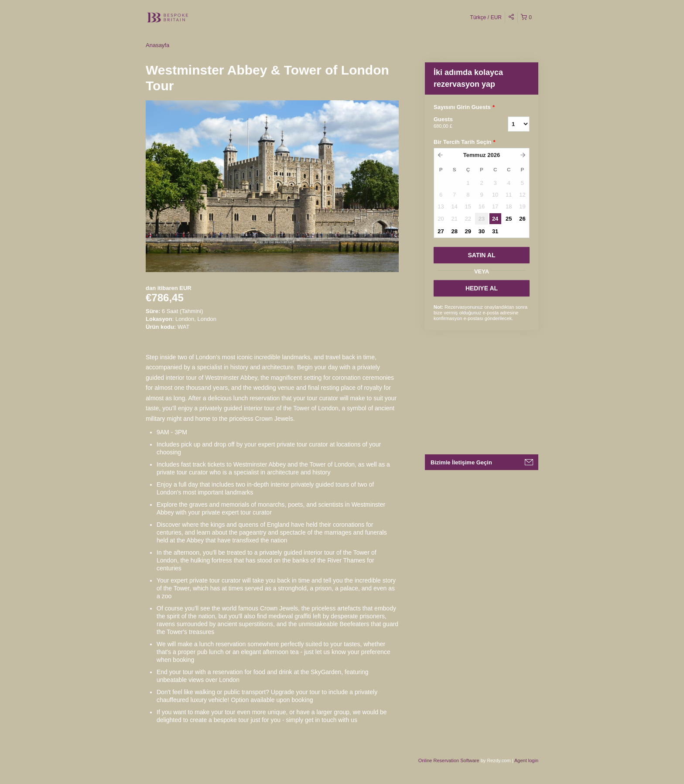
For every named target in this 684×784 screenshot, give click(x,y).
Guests (460, 123)
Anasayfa (157, 45)
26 (522, 219)
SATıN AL (482, 255)
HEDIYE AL (482, 288)
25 (509, 219)
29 (468, 231)
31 (495, 231)
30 (482, 231)
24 (495, 219)
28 (454, 231)
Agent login (526, 760)
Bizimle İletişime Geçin (461, 462)
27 (441, 231)
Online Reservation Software (449, 760)
